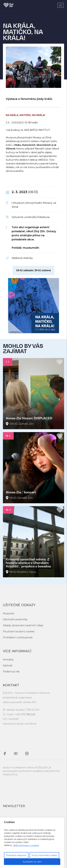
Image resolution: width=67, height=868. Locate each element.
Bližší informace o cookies (26, 845)
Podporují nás (11, 672)
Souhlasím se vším (32, 862)
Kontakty (8, 660)
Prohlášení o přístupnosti (18, 637)
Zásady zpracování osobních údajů (23, 625)
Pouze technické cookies (44, 855)
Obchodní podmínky (15, 619)
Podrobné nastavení (16, 855)
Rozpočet (9, 613)
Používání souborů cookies (19, 632)
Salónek (8, 666)
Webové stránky (22, 258)
